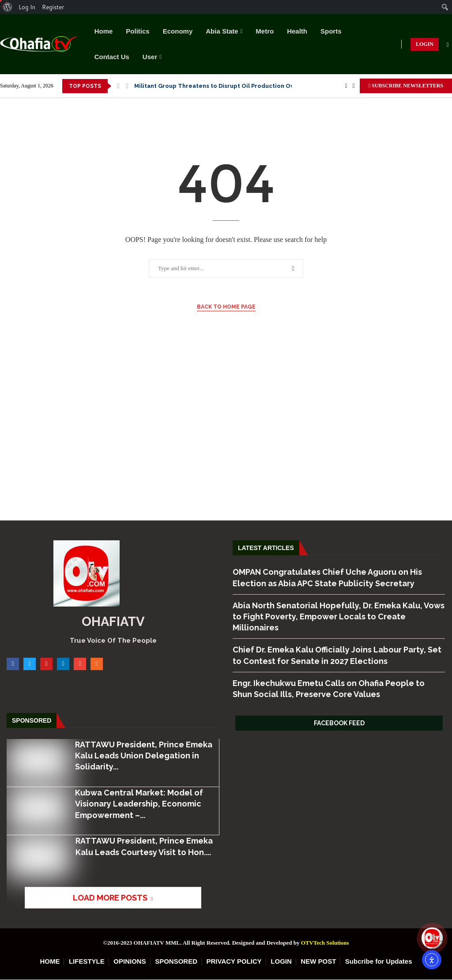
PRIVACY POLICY (234, 961)
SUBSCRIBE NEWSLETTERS (406, 86)
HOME (50, 961)
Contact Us (112, 57)
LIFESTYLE (87, 961)
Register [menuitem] (53, 7)
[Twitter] (354, 86)
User (150, 57)
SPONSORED (176, 961)
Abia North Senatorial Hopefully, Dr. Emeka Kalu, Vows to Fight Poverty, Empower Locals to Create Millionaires (339, 616)
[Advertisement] (226, 437)
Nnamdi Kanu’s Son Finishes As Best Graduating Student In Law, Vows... (237, 86)
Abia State (222, 31)
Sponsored (32, 720)
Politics (137, 31)
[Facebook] (346, 86)
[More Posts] (111, 897)
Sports (331, 31)
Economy (178, 31)
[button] (118, 86)
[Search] (448, 45)
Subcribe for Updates (379, 961)
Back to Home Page (226, 307)
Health (297, 31)
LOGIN (425, 44)
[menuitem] (8, 7)
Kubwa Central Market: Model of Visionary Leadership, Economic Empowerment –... (138, 804)
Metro (265, 31)
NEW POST (318, 961)
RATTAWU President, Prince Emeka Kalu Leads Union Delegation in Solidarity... (143, 756)
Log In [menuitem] (27, 7)
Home (104, 31)
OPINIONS (130, 961)
